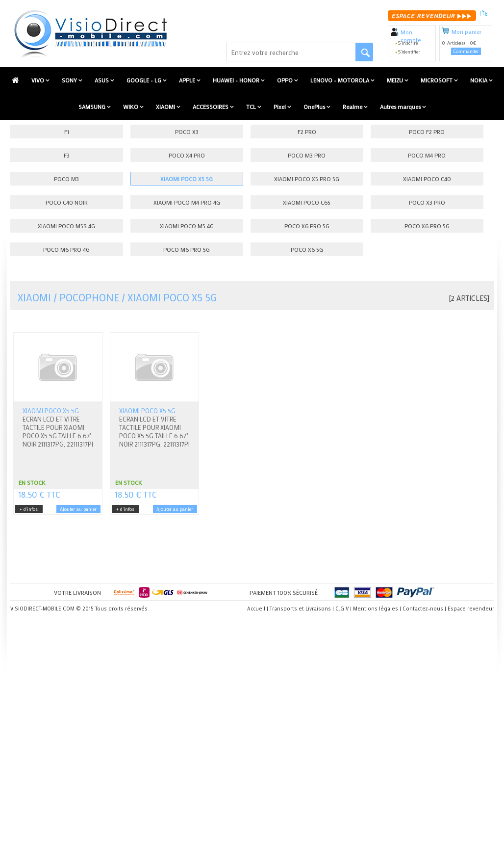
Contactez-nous (423, 609)
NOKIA (479, 80)
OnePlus (315, 106)
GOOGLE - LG (145, 80)
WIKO (131, 106)
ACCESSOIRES (211, 106)
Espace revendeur (471, 609)
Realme (353, 106)
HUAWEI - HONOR (237, 80)
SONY (70, 80)
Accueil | (258, 609)
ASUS (102, 80)
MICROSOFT (437, 80)
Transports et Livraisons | (302, 609)
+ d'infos (29, 509)
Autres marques (401, 106)
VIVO (38, 80)
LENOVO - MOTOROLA (340, 80)
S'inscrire (408, 43)
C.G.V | (343, 609)
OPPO (286, 80)
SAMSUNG (93, 106)
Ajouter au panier (78, 509)
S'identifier (409, 52)
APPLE (188, 80)
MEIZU (396, 80)
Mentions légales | (377, 609)
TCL (252, 106)
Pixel (280, 106)
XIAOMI (166, 106)
